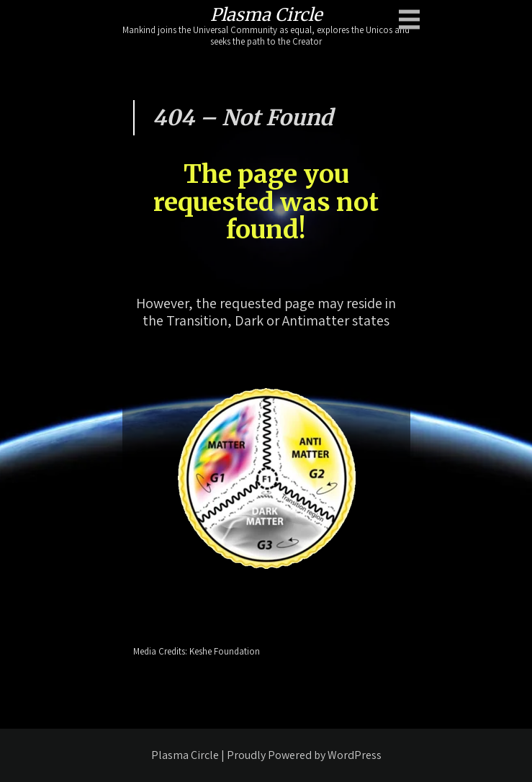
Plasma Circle (266, 15)
